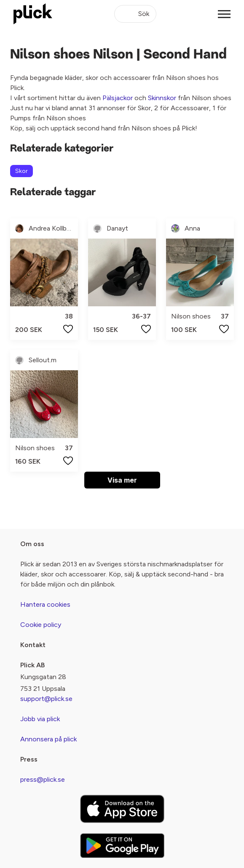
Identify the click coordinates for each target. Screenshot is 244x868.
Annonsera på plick (48, 739)
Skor (21, 171)
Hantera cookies (45, 604)
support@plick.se (46, 699)
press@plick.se (43, 779)
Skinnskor (162, 98)
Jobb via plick (40, 719)
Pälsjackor (118, 98)
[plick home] (33, 14)
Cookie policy (41, 625)
